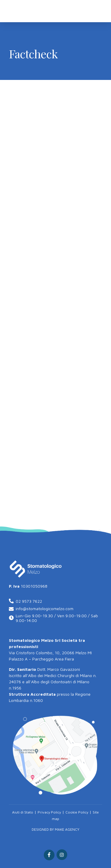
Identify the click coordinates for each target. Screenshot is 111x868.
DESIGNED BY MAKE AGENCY (55, 829)
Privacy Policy (49, 812)
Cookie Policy (77, 812)
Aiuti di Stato (23, 812)
